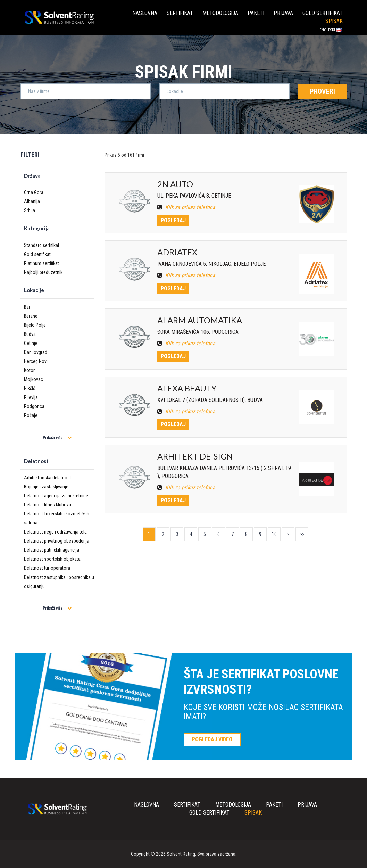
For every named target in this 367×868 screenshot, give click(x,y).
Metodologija (220, 13)
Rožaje (31, 415)
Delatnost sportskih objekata (52, 559)
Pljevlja (31, 397)
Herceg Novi (36, 361)
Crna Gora (34, 192)
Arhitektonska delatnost (48, 478)
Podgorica (34, 406)
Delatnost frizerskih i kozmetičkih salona (57, 518)
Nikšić (30, 388)
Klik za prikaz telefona (186, 207)
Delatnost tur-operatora (47, 568)
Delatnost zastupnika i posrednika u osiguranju (59, 582)
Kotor (29, 370)
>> (302, 534)
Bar (27, 307)
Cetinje (31, 343)
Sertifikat (180, 13)
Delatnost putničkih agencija (52, 550)
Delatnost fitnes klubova (48, 505)
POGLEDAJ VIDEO (212, 739)
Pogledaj (173, 220)
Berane (31, 316)
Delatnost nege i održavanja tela (55, 532)
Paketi (256, 13)
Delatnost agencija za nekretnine (56, 496)
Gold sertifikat (323, 13)
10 (274, 534)
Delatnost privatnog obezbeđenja (57, 541)
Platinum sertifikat (41, 263)
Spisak (334, 21)
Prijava (283, 13)
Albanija (32, 201)
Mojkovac (34, 379)
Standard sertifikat (42, 245)
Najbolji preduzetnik (43, 272)
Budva (30, 334)
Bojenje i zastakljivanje (46, 487)
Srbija (30, 210)
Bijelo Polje (35, 325)
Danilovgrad (36, 352)
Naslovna (145, 13)
